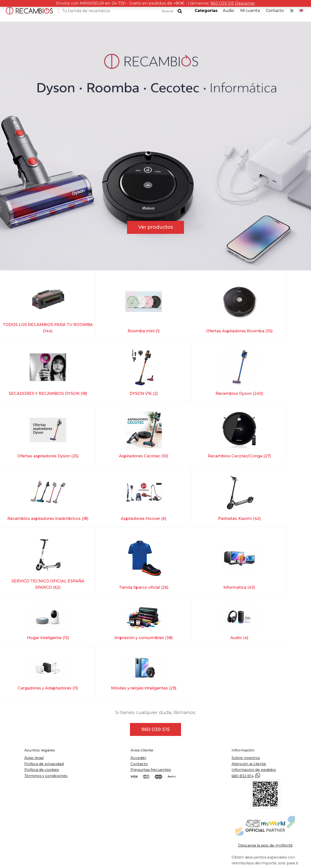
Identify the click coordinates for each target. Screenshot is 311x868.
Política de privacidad (44, 652)
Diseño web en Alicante (207, 859)
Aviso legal (34, 646)
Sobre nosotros (246, 646)
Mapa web (151, 859)
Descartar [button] (245, 3)
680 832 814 (246, 664)
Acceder (138, 646)
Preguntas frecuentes (151, 657)
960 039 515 (222, 3)
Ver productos (156, 227)
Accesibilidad (173, 859)
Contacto (139, 652)
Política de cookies (42, 657)
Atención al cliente (249, 652)
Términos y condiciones (46, 663)
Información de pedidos (254, 657)
